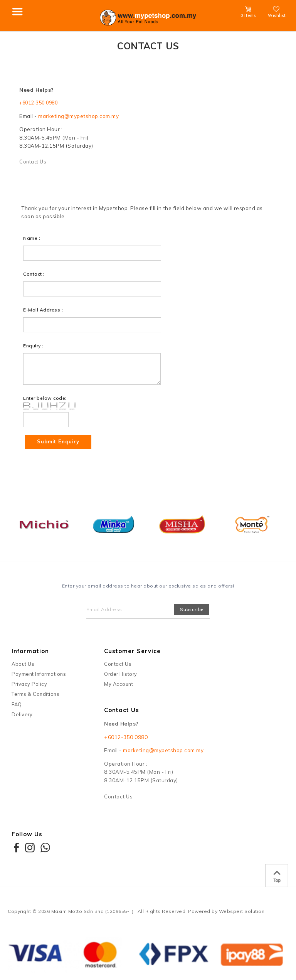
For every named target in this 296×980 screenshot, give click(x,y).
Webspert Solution (242, 913)
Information (30, 652)
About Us (23, 665)
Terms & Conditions (35, 695)
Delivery (22, 716)
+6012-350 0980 (41, 103)
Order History (121, 675)
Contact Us (34, 163)
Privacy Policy (29, 685)
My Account (119, 685)
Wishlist (277, 13)
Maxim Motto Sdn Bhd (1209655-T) (92, 913)
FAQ (17, 706)
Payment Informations (39, 675)
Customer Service (132, 652)
